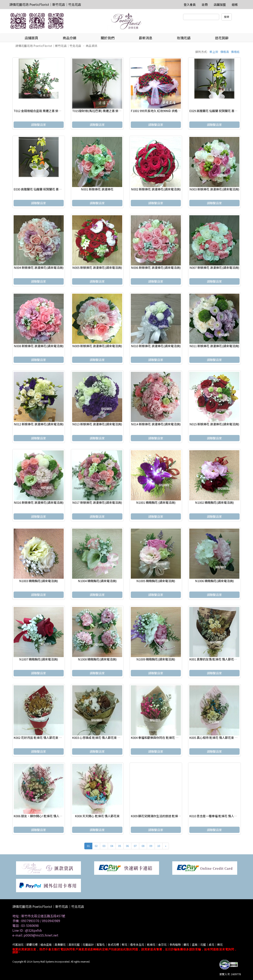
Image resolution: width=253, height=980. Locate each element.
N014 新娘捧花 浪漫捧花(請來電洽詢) (156, 424)
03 (104, 846)
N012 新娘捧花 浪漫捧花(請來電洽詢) (39, 424)
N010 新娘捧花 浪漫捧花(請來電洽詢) (156, 346)
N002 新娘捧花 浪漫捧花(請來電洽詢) (156, 189)
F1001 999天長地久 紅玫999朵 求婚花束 (157, 111)
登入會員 (190, 5)
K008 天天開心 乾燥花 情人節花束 (97, 816)
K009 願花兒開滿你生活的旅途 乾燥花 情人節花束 (164, 816)
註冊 (205, 5)
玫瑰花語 (184, 38)
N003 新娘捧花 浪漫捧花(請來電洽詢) (214, 189)
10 (159, 846)
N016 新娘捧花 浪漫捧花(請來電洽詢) (39, 502)
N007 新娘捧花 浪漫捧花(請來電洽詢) (214, 268)
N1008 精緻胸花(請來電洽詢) (97, 659)
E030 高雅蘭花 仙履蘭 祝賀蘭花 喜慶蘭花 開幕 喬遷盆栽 (50, 189)
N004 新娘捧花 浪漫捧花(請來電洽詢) (39, 268)
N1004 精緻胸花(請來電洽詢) (97, 581)
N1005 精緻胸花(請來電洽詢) (156, 581)
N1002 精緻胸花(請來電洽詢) (214, 502)
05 (120, 846)
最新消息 (146, 38)
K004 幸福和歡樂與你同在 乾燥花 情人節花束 (161, 738)
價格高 (225, 52)
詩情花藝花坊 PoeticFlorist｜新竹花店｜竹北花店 (45, 4)
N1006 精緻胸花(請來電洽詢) (214, 581)
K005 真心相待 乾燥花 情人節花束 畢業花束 (218, 738)
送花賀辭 (222, 38)
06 (127, 846)
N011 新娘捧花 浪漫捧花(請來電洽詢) (214, 346)
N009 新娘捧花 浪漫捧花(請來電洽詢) (97, 346)
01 (88, 846)
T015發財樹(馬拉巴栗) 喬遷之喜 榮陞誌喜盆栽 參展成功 (109, 111)
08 (143, 846)
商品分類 (70, 38)
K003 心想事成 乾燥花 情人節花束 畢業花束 (101, 738)
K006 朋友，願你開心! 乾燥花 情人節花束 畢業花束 (47, 816)
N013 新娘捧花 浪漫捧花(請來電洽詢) (97, 424)
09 (151, 846)
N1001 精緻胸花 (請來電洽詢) (156, 502)
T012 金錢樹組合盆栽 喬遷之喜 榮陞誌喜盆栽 (43, 111)
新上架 (214, 52)
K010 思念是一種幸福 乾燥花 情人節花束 (216, 816)
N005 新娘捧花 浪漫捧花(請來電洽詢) (97, 268)
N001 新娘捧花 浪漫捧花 (97, 189)
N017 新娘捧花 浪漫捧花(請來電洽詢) (97, 502)
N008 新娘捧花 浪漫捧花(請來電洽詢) (39, 346)
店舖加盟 (220, 5)
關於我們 (108, 38)
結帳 (235, 5)
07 (135, 846)
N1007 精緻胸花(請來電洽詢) (39, 659)
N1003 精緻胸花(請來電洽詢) (39, 581)
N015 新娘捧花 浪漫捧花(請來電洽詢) (214, 424)
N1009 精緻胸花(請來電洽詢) (156, 659)
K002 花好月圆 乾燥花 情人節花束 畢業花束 (42, 738)
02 (96, 846)
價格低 (235, 52)
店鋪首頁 (31, 38)
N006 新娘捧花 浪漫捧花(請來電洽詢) (156, 268)
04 (112, 846)
